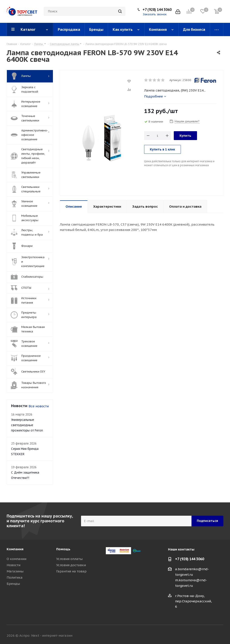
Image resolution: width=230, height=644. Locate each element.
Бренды (13, 584)
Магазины (15, 571)
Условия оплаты (69, 559)
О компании (16, 559)
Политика (15, 577)
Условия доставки (71, 565)
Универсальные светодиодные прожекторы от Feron (27, 425)
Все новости (39, 406)
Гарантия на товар (71, 571)
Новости (14, 565)
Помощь (63, 549)
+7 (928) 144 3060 (157, 10)
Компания (15, 549)
